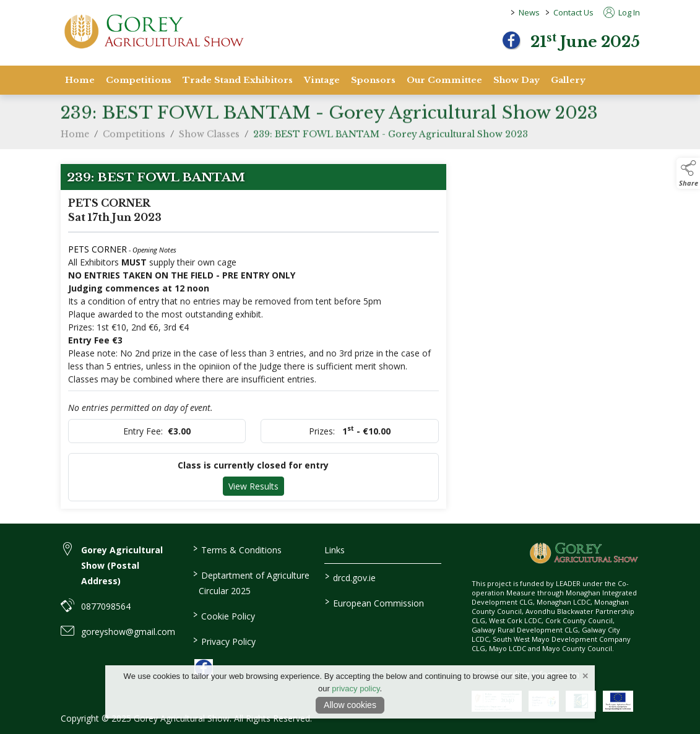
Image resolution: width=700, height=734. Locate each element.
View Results (253, 486)
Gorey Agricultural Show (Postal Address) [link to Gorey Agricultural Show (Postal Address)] (122, 565)
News (529, 12)
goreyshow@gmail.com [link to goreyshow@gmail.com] (128, 632)
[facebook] (511, 40)
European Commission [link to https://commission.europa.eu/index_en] (374, 602)
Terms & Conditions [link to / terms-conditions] (237, 549)
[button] (688, 173)
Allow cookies (350, 705)
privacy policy (356, 689)
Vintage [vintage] (322, 80)
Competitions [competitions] (139, 80)
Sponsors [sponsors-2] (373, 80)
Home (80, 80)
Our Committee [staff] (444, 80)
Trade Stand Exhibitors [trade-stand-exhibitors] (238, 80)
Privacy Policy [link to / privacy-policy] (224, 641)
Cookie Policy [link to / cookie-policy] (224, 615)
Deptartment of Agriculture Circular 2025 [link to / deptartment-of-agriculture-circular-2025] (251, 582)
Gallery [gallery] (568, 80)
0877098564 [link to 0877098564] (106, 606)
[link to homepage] (153, 31)
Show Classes (209, 141)
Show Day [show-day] (516, 80)
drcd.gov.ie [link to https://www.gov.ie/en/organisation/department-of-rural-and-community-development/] (350, 577)
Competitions (134, 141)
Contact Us (573, 12)
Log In (622, 12)
